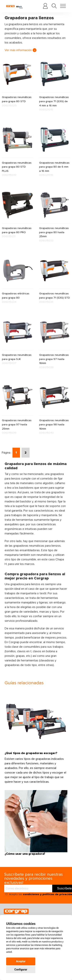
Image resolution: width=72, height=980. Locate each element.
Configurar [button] (21, 970)
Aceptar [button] (21, 961)
